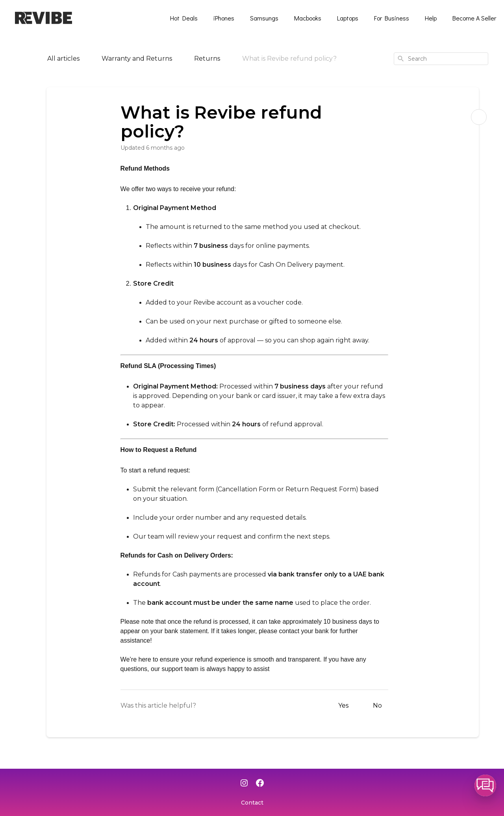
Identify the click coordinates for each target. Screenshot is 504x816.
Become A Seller (474, 18)
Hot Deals (184, 18)
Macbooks (308, 18)
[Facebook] (260, 784)
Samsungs (264, 18)
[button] (485, 785)
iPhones (224, 18)
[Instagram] (244, 784)
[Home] (20, 59)
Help (431, 18)
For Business (392, 18)
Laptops (348, 18)
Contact (252, 803)
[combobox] (441, 59)
